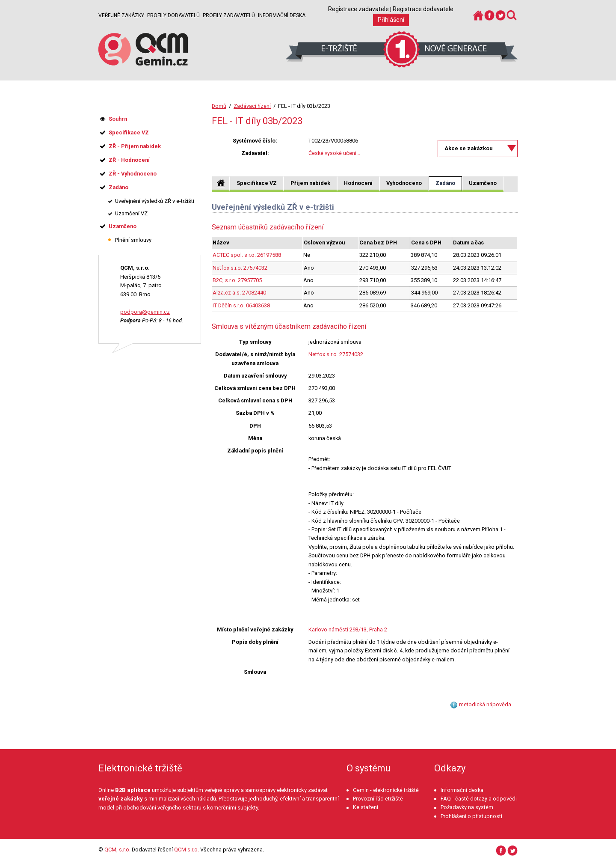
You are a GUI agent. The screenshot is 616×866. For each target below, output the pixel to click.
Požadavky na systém (467, 807)
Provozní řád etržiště (378, 799)
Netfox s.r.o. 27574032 (240, 268)
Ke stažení (366, 807)
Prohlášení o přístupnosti (471, 816)
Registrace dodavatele (423, 9)
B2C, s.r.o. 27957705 (237, 280)
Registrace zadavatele (358, 9)
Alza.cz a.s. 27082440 (239, 293)
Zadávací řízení (252, 106)
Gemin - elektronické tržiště (386, 790)
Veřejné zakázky (121, 15)
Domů (219, 106)
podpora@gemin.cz (145, 312)
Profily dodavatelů (173, 15)
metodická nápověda (485, 704)
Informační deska (282, 15)
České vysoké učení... (334, 153)
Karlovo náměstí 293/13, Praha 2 (348, 629)
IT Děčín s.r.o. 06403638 (241, 305)
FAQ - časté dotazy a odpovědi (479, 799)
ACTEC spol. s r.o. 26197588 (247, 255)
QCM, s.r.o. (117, 850)
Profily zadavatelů (229, 15)
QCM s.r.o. (187, 850)
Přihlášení (391, 20)
